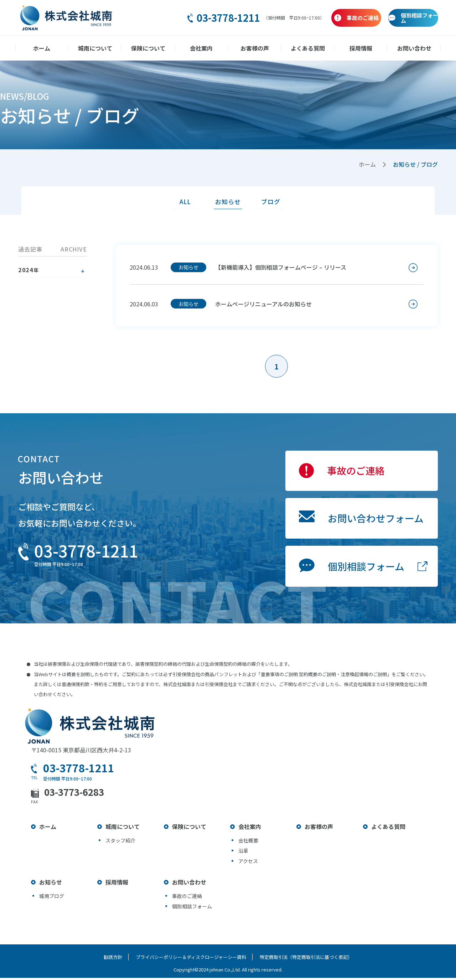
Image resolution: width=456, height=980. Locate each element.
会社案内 (202, 48)
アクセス (248, 863)
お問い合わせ (412, 48)
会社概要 (248, 842)
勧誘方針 (112, 959)
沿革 (243, 853)
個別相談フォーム (363, 574)
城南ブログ (52, 898)
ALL (182, 202)
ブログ (274, 202)
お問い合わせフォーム (373, 524)
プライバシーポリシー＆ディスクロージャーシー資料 (191, 959)
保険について (149, 48)
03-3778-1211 (181, 18)
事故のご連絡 (353, 474)
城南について (97, 48)
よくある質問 (307, 48)
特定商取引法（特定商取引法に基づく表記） (307, 959)
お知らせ (228, 202)
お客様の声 (254, 48)
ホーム (44, 48)
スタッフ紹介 (120, 842)
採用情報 (359, 48)
